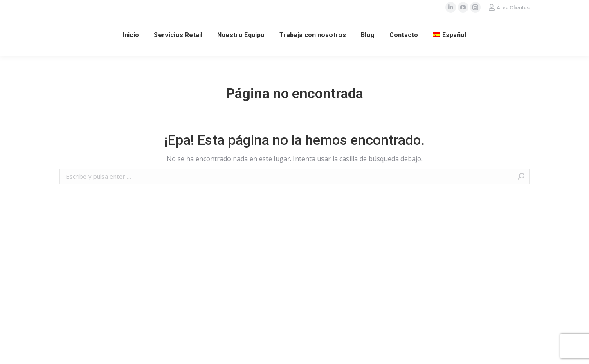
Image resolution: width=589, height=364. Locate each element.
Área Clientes (513, 8)
